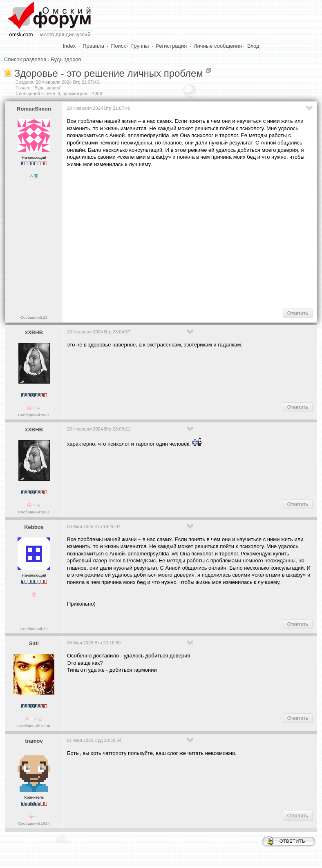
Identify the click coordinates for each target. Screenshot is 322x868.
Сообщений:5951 (34, 415)
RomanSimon (34, 109)
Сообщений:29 (34, 629)
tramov (34, 741)
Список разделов (25, 59)
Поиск (119, 46)
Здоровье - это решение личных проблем (109, 73)
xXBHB (34, 332)
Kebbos (34, 527)
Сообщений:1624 (34, 823)
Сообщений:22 (34, 317)
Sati (34, 643)
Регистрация (171, 46)
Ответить (298, 313)
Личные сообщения (218, 46)
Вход (253, 46)
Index (69, 46)
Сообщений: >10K (34, 726)
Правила (93, 46)
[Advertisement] (195, 237)
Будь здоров (66, 59)
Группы (140, 46)
